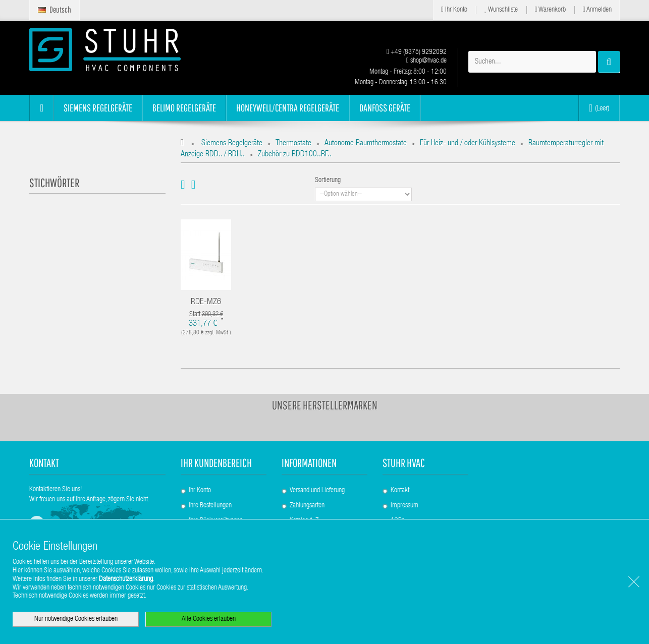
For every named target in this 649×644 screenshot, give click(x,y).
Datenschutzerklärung (126, 579)
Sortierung (328, 181)
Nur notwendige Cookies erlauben (76, 619)
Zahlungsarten (307, 506)
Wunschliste (501, 10)
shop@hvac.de (426, 61)
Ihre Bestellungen (210, 506)
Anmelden (597, 10)
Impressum (404, 506)
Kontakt (400, 491)
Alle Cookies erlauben (209, 619)
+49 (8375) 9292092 (417, 52)
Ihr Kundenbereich (216, 463)
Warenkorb (550, 10)
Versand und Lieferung (317, 491)
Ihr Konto (454, 10)
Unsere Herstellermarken (325, 405)
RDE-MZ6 (206, 302)
